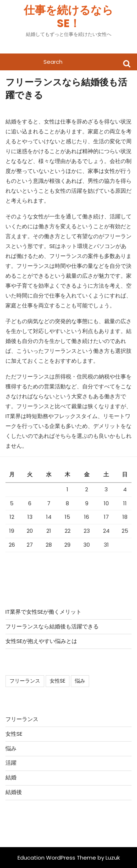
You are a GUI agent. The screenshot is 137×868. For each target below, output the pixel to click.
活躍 (11, 763)
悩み (11, 748)
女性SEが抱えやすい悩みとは (41, 641)
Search (127, 63)
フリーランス (22, 719)
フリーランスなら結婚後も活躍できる (52, 626)
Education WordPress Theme (57, 858)
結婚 (11, 777)
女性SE (14, 734)
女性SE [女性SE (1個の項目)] (58, 681)
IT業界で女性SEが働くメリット (43, 612)
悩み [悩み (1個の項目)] (80, 681)
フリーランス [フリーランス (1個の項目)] (25, 681)
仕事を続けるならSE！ (68, 17)
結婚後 (14, 792)
